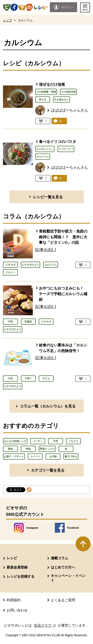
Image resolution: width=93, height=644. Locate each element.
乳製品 (28, 322)
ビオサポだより (31, 265)
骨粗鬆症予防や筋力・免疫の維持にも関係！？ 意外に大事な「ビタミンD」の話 (63, 237)
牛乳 (10, 322)
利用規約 (14, 600)
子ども (46, 379)
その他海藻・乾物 (46, 92)
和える (43, 100)
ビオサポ (10, 265)
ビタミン (10, 272)
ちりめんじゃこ (45, 149)
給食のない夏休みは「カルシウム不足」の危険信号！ (63, 348)
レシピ (12, 558)
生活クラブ (45, 625)
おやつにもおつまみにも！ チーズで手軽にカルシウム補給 (63, 294)
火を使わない (62, 100)
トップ (7, 20)
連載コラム (60, 558)
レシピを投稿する (21, 576)
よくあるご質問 (63, 600)
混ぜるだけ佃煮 (52, 84)
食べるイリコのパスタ (58, 141)
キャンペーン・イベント (68, 578)
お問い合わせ (17, 610)
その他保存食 (68, 92)
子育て (28, 379)
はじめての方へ (63, 567)
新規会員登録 (17, 567)
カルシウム (43, 157)
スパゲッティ (66, 149)
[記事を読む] (46, 250)
